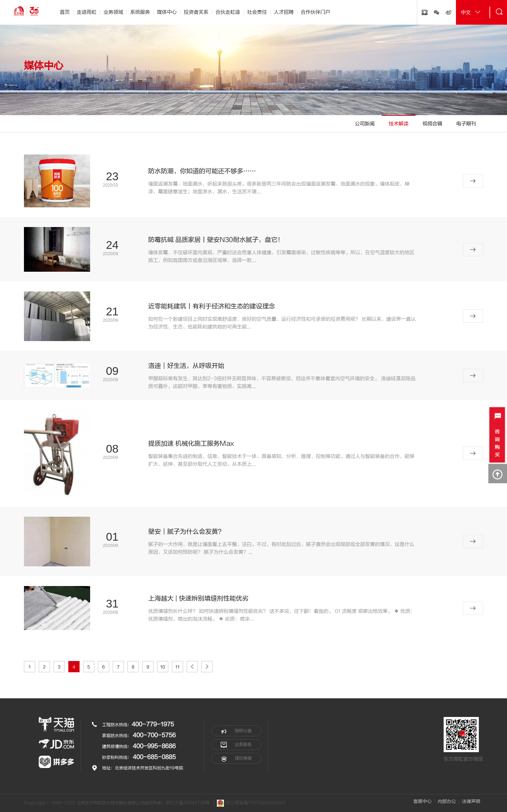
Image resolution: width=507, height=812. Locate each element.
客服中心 (423, 801)
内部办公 (447, 801)
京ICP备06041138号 (188, 803)
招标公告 (236, 731)
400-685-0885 (154, 757)
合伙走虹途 (228, 12)
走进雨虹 (87, 12)
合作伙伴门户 (315, 12)
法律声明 (471, 801)
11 (177, 667)
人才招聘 (284, 12)
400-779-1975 (153, 724)
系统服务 (140, 12)
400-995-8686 (154, 746)
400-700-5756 (154, 735)
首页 (65, 12)
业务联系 (236, 745)
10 (163, 667)
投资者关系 (196, 12)
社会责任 (257, 12)
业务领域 (113, 12)
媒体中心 (167, 12)
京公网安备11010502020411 (251, 803)
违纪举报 (236, 759)
